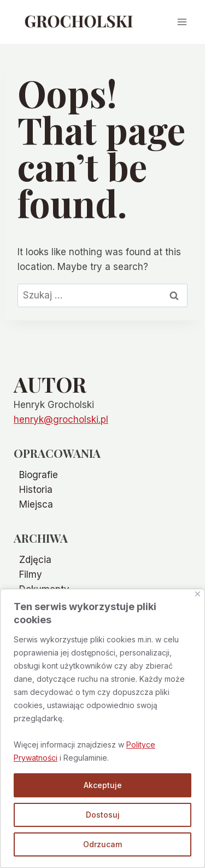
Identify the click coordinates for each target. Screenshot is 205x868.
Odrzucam (102, 844)
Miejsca (36, 504)
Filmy (31, 574)
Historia (36, 490)
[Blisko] (198, 594)
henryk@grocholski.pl (61, 419)
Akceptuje (103, 785)
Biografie (39, 475)
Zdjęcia (35, 560)
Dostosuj (103, 815)
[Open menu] (182, 22)
